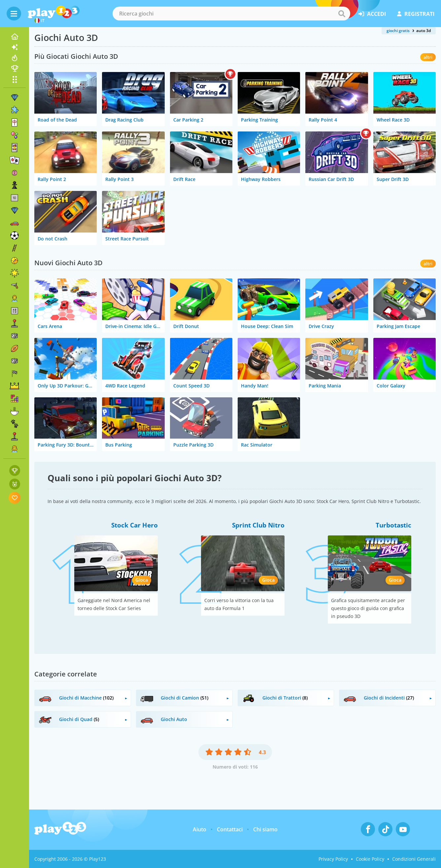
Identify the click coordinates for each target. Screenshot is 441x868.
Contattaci (230, 829)
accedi (372, 14)
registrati (416, 14)
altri (428, 57)
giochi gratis (398, 31)
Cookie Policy (370, 859)
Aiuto (200, 829)
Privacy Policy (333, 859)
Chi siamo (265, 829)
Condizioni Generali (414, 859)
